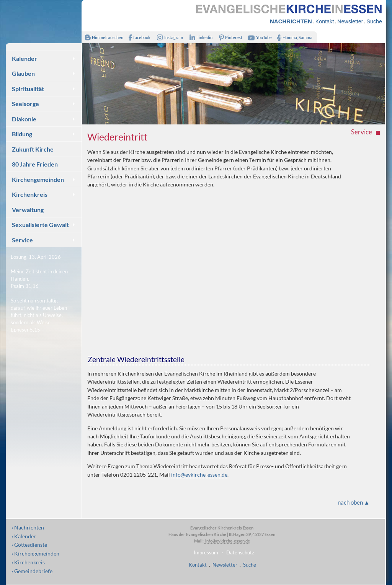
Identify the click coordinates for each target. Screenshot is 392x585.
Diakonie (24, 119)
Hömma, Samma (293, 37)
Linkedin (199, 37)
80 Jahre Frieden (35, 164)
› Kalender (24, 536)
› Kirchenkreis (28, 562)
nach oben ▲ (354, 502)
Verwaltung (28, 210)
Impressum (206, 552)
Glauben (23, 73)
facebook (138, 37)
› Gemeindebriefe (32, 571)
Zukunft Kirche (33, 149)
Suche (374, 21)
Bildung (22, 134)
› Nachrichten (28, 527)
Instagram (168, 37)
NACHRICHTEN (291, 21)
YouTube (259, 37)
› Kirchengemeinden (35, 553)
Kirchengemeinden (38, 179)
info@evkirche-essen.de (199, 475)
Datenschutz (240, 552)
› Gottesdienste (29, 545)
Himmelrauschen (102, 37)
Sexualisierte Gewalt (40, 225)
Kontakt (325, 21)
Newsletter (350, 21)
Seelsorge (25, 104)
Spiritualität (28, 89)
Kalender (24, 58)
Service (22, 240)
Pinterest (229, 37)
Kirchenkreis (30, 194)
